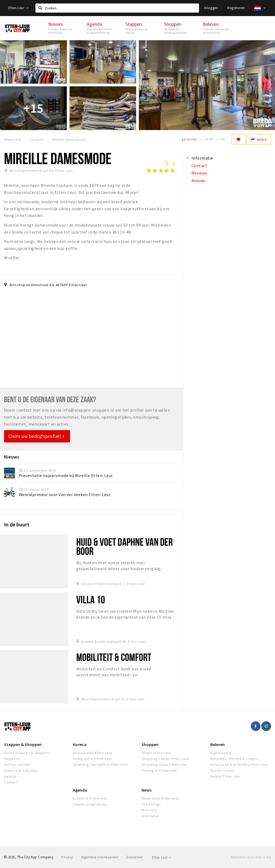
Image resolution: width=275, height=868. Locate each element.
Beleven (218, 744)
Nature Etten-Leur (225, 776)
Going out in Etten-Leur (93, 759)
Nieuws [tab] (198, 180)
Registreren (236, 8)
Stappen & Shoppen (23, 744)
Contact (11, 782)
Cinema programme (90, 804)
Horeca (80, 744)
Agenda (80, 790)
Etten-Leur (19, 8)
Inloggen (211, 8)
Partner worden (17, 764)
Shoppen (150, 744)
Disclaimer (134, 857)
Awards (10, 776)
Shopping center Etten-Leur (165, 759)
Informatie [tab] (202, 158)
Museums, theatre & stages (234, 759)
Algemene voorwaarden (100, 857)
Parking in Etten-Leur (159, 770)
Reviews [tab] (199, 173)
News (146, 790)
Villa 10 (91, 599)
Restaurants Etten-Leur (93, 753)
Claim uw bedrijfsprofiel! (36, 436)
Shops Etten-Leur (156, 753)
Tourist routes (222, 770)
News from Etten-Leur (160, 798)
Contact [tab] (199, 165)
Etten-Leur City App (21, 770)
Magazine (12, 759)
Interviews (151, 816)
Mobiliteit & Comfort (114, 657)
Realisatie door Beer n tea (251, 857)
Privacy (67, 857)
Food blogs (151, 804)
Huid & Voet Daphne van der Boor (124, 546)
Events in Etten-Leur (90, 798)
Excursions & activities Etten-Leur (239, 764)
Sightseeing (221, 753)
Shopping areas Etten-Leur (164, 764)
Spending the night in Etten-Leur (100, 764)
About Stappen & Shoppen (27, 753)
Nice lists (149, 810)
